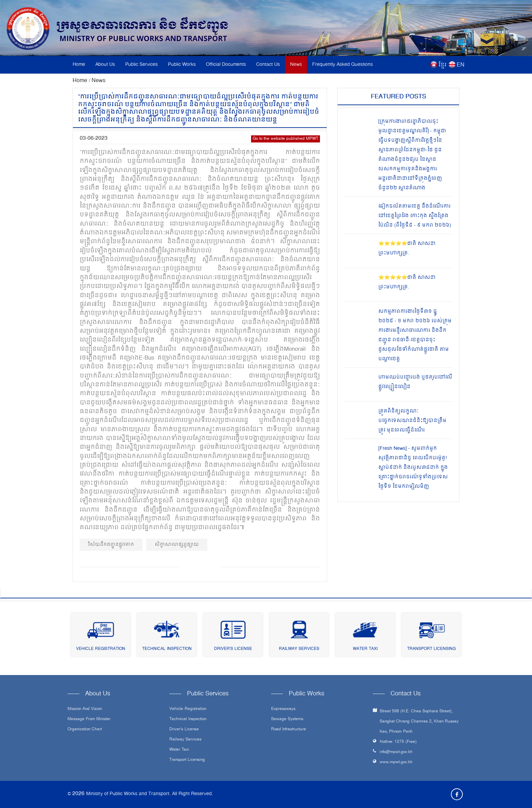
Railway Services (299, 649)
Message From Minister (89, 719)
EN (461, 65)
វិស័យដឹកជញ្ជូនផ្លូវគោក (111, 545)
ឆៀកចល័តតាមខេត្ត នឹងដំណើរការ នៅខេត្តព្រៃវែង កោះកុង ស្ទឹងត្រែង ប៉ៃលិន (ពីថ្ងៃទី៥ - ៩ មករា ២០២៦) (415, 216)
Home (79, 65)
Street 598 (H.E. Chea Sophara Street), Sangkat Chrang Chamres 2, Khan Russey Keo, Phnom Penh (419, 722)
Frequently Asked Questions (343, 65)
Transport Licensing (431, 649)
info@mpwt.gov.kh (396, 752)
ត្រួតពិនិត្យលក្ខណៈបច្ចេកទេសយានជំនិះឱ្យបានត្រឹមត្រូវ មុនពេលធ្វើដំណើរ (412, 421)
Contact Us (268, 65)
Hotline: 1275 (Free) (398, 742)
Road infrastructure (289, 730)
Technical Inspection (167, 649)
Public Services (141, 65)
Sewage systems (287, 719)
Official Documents (226, 65)
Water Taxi (365, 649)
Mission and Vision (85, 709)
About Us (105, 65)
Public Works (182, 65)
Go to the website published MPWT (286, 139)
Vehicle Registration (101, 649)
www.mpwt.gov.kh (396, 762)
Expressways (283, 709)
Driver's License (233, 649)
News (296, 65)
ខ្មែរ (442, 65)
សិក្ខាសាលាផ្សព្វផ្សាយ (177, 545)
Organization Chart (85, 730)
